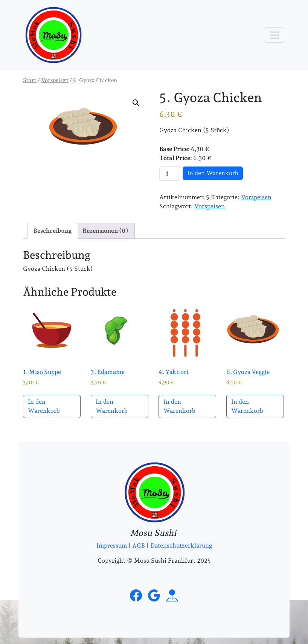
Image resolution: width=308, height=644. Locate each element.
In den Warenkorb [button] (44, 406)
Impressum (112, 546)
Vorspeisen (55, 80)
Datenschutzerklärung (181, 546)
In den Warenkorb (213, 173)
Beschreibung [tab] (53, 231)
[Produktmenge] (170, 174)
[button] (136, 103)
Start (30, 80)
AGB (139, 546)
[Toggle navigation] (274, 35)
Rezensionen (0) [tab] (105, 231)
